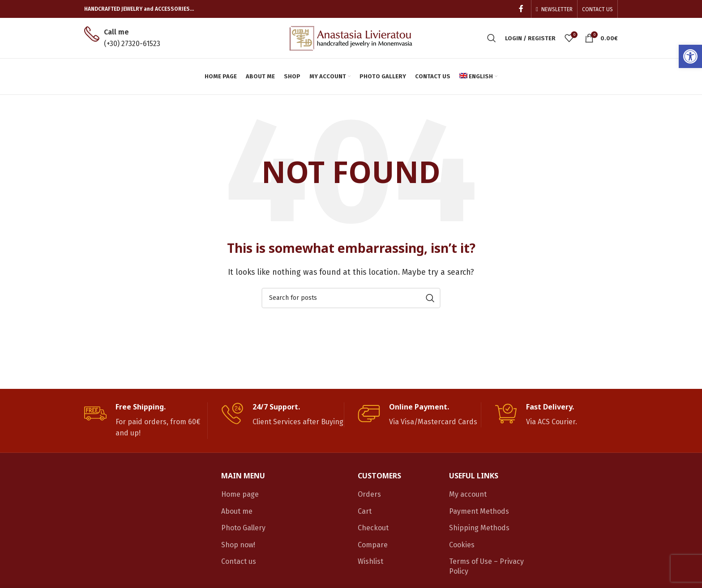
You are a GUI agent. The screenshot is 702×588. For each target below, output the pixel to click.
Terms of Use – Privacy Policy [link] (486, 566)
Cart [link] (365, 511)
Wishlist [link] (370, 561)
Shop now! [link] (238, 545)
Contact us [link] (239, 561)
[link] (690, 56)
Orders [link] (369, 494)
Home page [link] (240, 494)
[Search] (351, 298)
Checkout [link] (373, 528)
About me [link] (237, 511)
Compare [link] (373, 545)
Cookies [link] (462, 545)
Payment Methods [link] (479, 511)
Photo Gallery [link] (243, 528)
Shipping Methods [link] (479, 528)
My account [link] (468, 494)
